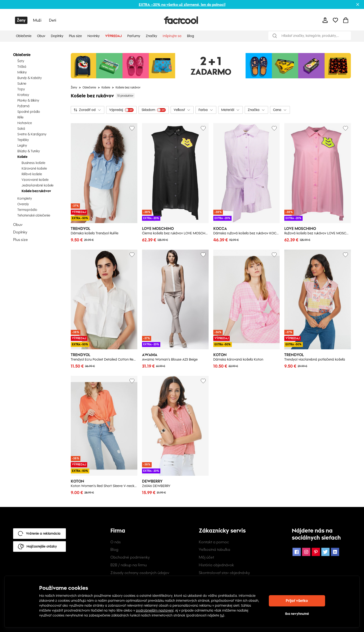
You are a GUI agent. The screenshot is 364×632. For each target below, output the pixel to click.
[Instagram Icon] (306, 552)
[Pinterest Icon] (316, 552)
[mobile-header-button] (325, 20)
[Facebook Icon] (297, 552)
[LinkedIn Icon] (335, 552)
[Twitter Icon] (325, 552)
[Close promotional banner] (358, 4)
